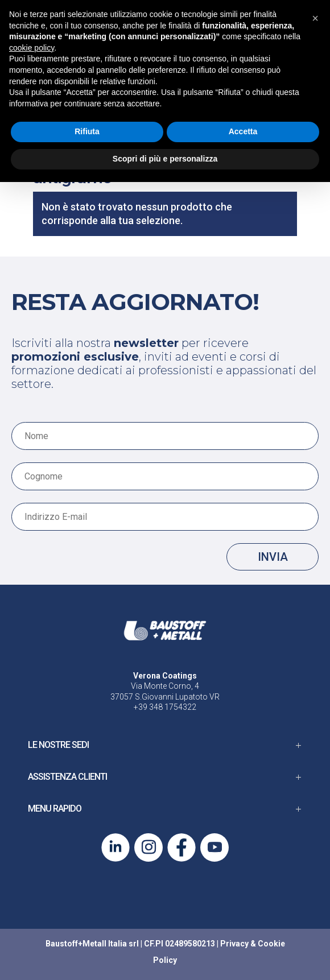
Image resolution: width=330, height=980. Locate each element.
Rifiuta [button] (87, 131)
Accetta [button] (243, 131)
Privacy (234, 944)
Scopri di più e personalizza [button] (165, 159)
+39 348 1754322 (165, 707)
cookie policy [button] (32, 48)
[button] (315, 18)
